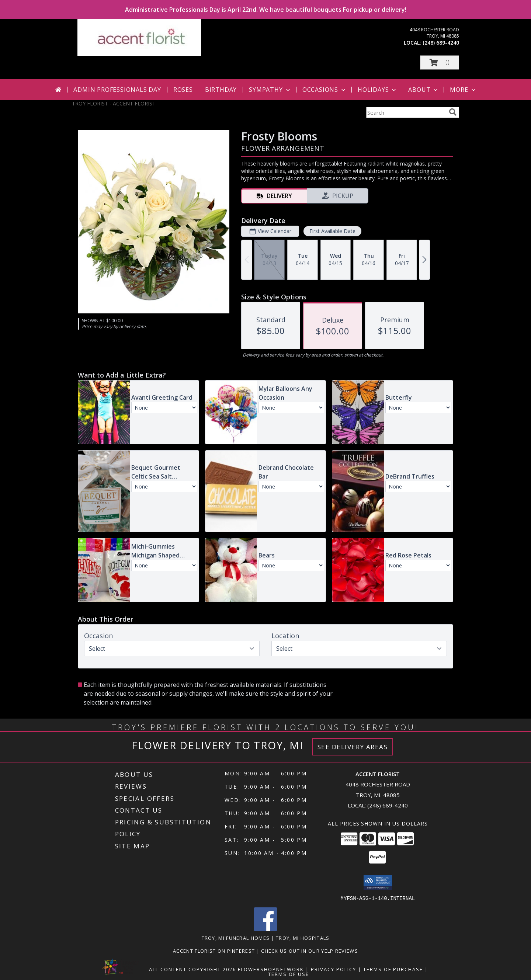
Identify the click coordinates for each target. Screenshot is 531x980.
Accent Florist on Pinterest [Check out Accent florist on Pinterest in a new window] (215, 951)
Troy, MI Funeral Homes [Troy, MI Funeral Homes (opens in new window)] (236, 938)
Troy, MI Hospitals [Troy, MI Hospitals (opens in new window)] (303, 938)
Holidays (378, 90)
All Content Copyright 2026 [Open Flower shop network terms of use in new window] (192, 969)
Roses (183, 90)
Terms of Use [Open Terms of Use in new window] (289, 974)
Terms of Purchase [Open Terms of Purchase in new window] (393, 969)
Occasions (325, 90)
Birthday (221, 90)
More (463, 90)
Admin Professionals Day (117, 90)
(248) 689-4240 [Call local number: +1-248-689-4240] (441, 43)
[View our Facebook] (265, 929)
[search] (453, 112)
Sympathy (270, 90)
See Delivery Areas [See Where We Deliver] (353, 747)
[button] (440, 62)
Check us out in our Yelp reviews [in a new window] (310, 951)
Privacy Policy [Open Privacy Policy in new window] (334, 969)
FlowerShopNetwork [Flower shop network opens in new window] (271, 969)
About (424, 90)
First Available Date (332, 231)
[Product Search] (406, 112)
